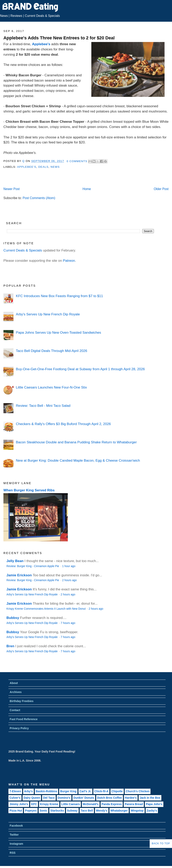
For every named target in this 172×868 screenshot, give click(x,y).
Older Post (161, 189)
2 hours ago (69, 580)
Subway (72, 811)
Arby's (28, 791)
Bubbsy (13, 618)
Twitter (14, 835)
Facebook (16, 826)
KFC (34, 804)
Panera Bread (134, 804)
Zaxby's (152, 811)
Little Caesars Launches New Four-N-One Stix (51, 387)
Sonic (43, 811)
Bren (10, 646)
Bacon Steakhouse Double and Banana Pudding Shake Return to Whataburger (76, 442)
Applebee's (41, 44)
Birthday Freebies (22, 701)
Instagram (16, 844)
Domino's (64, 798)
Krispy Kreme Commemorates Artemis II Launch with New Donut (46, 609)
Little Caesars (71, 804)
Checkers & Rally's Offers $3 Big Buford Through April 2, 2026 (63, 424)
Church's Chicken (138, 791)
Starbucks (57, 811)
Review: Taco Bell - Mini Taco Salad (43, 406)
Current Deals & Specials (42, 16)
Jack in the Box (150, 798)
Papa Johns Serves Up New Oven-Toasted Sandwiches (58, 332)
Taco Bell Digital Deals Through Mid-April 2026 (51, 351)
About (14, 683)
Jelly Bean (15, 561)
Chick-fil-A (101, 791)
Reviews (16, 16)
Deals (43, 167)
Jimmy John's (19, 804)
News (4, 16)
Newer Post (12, 189)
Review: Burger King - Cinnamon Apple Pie (33, 566)
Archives (16, 692)
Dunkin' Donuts (84, 798)
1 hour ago (69, 566)
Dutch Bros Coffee (110, 798)
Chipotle (117, 791)
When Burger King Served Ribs (29, 490)
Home (87, 189)
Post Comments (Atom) (39, 198)
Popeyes (31, 811)
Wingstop (137, 811)
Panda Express (112, 804)
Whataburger (119, 811)
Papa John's (154, 804)
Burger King (68, 791)
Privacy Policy (19, 728)
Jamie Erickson (19, 575)
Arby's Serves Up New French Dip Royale (48, 314)
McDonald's (91, 804)
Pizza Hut (16, 811)
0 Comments (77, 161)
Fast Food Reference (24, 719)
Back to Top (161, 843)
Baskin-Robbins (47, 791)
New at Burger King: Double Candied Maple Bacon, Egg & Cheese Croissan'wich (78, 460)
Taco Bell (87, 811)
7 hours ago (68, 623)
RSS (13, 853)
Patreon (69, 261)
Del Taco (49, 798)
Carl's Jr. (85, 791)
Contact (15, 710)
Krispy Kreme (49, 804)
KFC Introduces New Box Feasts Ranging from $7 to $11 (59, 296)
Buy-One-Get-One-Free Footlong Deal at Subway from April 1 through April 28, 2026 (80, 369)
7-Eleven (15, 791)
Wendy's (102, 811)
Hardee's (131, 798)
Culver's (15, 798)
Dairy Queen (32, 798)
